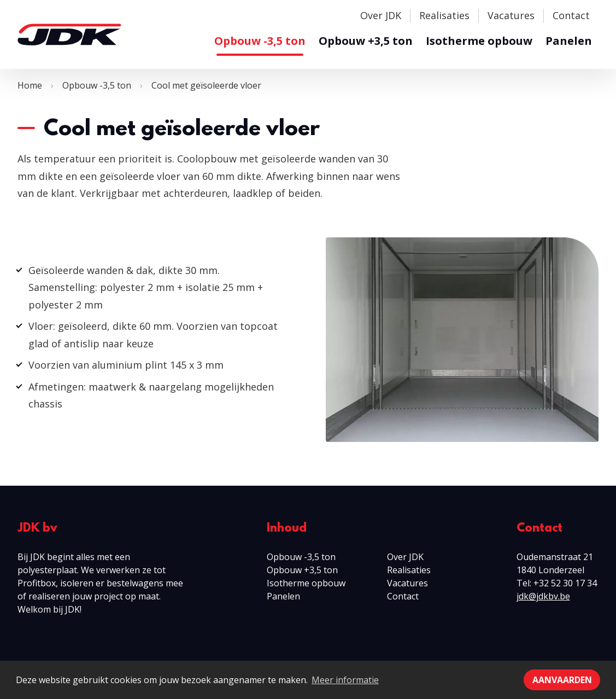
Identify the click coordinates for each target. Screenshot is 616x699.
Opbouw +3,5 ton (366, 41)
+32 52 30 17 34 (565, 583)
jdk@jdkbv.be (543, 596)
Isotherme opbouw (479, 41)
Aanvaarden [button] (562, 680)
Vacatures (511, 15)
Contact (571, 15)
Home (30, 85)
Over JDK (381, 15)
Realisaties (444, 15)
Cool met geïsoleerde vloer (206, 85)
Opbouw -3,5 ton (260, 41)
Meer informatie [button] (345, 680)
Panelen (569, 41)
